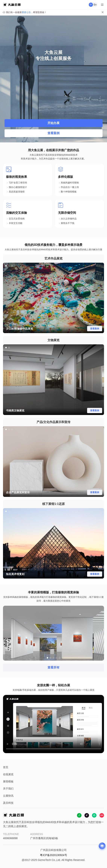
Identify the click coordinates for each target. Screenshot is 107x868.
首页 (6, 767)
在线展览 (8, 774)
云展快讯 (8, 796)
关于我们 (8, 789)
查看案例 (53, 133)
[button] (6, 266)
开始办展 (53, 123)
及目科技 (8, 803)
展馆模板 (8, 781)
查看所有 (53, 667)
